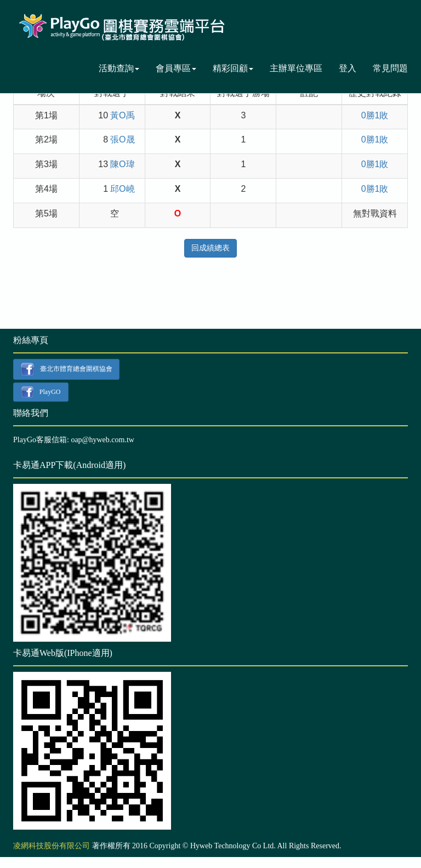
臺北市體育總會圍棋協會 (66, 369)
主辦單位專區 (296, 68)
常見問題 (390, 68)
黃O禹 (122, 115)
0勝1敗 (375, 115)
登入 (348, 68)
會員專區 (176, 68)
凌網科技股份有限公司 (52, 846)
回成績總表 (210, 248)
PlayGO (41, 392)
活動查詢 (119, 68)
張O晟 (122, 139)
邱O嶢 (122, 189)
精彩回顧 (233, 68)
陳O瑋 (122, 164)
